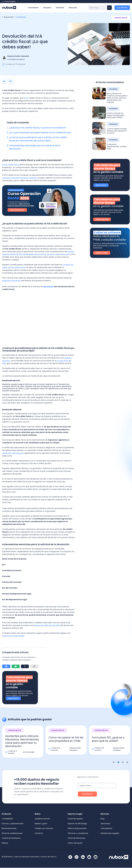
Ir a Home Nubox (9, 1)
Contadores (33, 8)
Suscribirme (122, 8)
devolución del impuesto (13, 453)
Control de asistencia (11, 838)
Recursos (73, 8)
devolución (48, 287)
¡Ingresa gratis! (13, 698)
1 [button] (114, 762)
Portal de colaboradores (12, 833)
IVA (27, 98)
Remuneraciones (9, 829)
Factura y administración (13, 824)
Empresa (47, 8)
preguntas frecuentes (11, 281)
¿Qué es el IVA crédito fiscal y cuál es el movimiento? (38, 128)
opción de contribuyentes (13, 636)
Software (60, 8)
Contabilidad (7, 819)
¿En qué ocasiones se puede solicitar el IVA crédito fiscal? (40, 133)
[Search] (98, 8)
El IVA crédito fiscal (10, 165)
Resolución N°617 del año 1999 (47, 625)
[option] (23, 743)
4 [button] (127, 762)
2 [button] (118, 762)
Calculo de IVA (121, 18)
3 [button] (123, 762)
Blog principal (8, 17)
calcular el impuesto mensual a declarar (20, 178)
